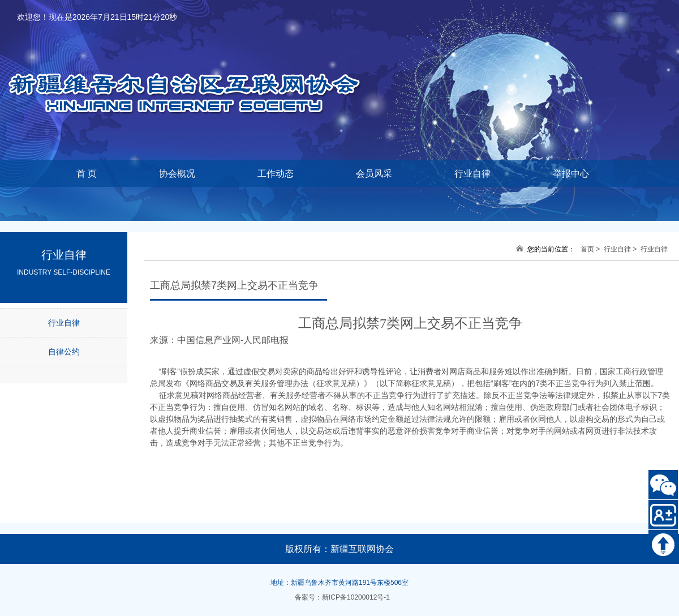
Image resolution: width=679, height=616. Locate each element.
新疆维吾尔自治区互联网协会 (198, 74)
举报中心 (571, 174)
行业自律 (472, 174)
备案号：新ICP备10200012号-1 (342, 597)
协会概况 (177, 174)
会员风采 (374, 174)
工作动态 (276, 174)
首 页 (87, 174)
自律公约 (64, 352)
